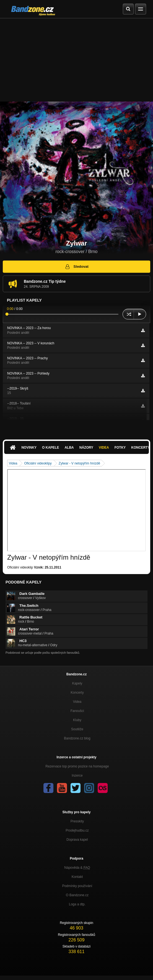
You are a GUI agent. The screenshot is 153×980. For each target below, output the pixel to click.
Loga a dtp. (77, 904)
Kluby (77, 720)
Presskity (77, 821)
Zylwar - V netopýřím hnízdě (79, 463)
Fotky (120, 448)
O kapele (50, 448)
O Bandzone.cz (77, 895)
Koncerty (77, 693)
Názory (86, 448)
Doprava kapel (77, 840)
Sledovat (76, 267)
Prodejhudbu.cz (77, 830)
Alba (69, 448)
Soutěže (77, 729)
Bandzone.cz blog (77, 738)
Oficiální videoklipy (38, 463)
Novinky (29, 448)
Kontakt (77, 877)
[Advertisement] (76, 60)
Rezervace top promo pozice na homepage (77, 766)
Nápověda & (77, 868)
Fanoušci (77, 711)
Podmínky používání (77, 886)
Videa (104, 448)
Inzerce (77, 776)
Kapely (77, 683)
